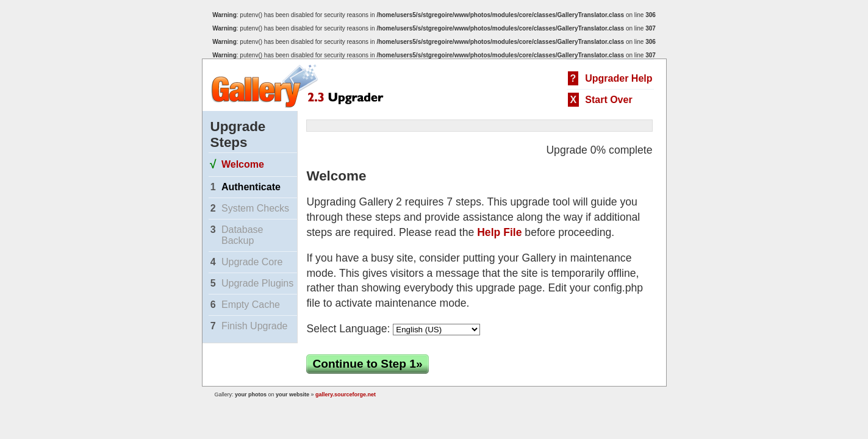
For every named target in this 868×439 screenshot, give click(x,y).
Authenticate (251, 187)
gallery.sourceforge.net (346, 394)
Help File (499, 232)
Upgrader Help (619, 78)
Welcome (243, 164)
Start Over (608, 100)
